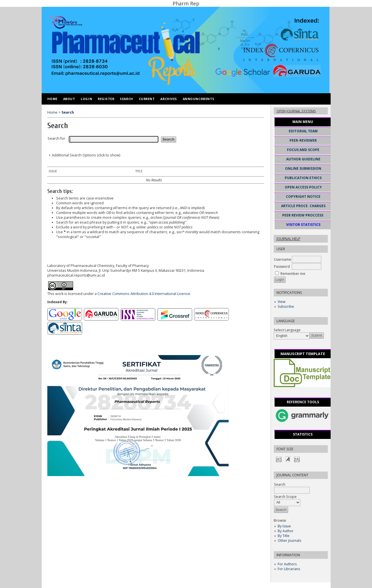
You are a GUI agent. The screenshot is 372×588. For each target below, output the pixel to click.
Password (282, 267)
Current (147, 99)
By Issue (284, 526)
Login (86, 99)
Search (126, 99)
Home (52, 99)
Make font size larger (297, 459)
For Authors (287, 564)
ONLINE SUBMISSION (303, 168)
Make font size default (288, 459)
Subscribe (286, 306)
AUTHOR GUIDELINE (303, 159)
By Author (286, 531)
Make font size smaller (279, 459)
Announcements (199, 99)
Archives (169, 99)
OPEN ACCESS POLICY (303, 187)
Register (106, 99)
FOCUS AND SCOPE (303, 150)
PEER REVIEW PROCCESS (303, 215)
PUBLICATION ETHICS (303, 178)
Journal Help (288, 239)
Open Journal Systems (296, 111)
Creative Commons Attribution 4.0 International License (144, 294)
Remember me (293, 274)
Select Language (287, 330)
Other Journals (289, 541)
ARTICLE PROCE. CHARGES (303, 206)
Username (283, 259)
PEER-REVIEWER (303, 140)
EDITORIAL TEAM (303, 131)
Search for (56, 138)
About (69, 99)
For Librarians (289, 569)
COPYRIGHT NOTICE (303, 197)
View (281, 302)
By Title (284, 536)
